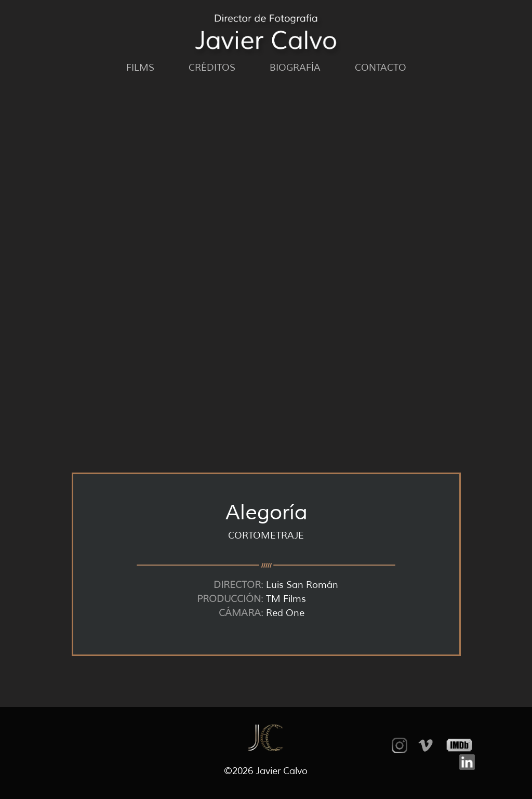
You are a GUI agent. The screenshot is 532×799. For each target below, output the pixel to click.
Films (140, 68)
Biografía (295, 68)
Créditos (212, 68)
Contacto (381, 68)
